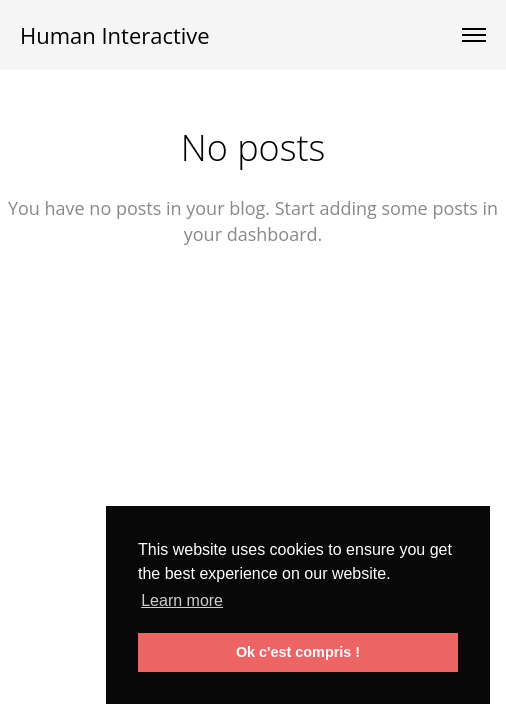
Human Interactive (115, 35)
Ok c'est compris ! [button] (298, 652)
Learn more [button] (182, 600)
